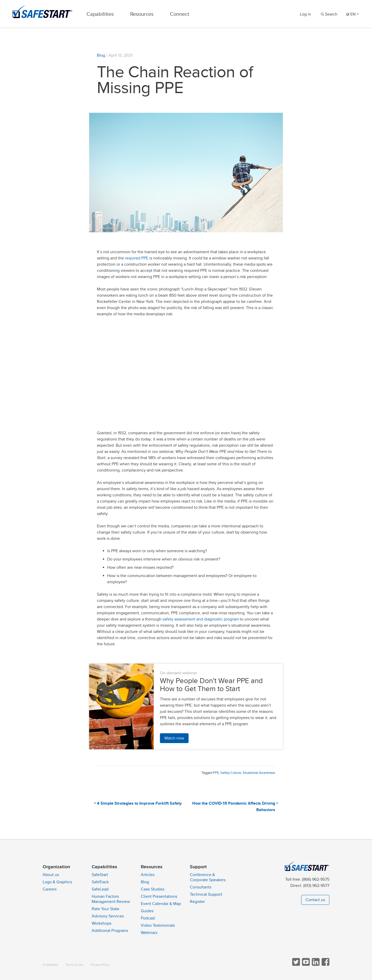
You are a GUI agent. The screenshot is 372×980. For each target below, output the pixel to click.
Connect (181, 14)
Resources (143, 14)
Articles (148, 875)
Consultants (201, 887)
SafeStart (100, 875)
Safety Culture (231, 774)
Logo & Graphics (57, 882)
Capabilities (102, 14)
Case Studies (153, 889)
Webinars (149, 933)
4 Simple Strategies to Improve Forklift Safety (139, 805)
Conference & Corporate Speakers (208, 877)
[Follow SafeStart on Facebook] (325, 965)
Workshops (102, 923)
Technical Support (206, 894)
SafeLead (100, 889)
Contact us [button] (315, 900)
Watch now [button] (174, 739)
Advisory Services (108, 916)
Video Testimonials (158, 925)
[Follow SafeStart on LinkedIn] (315, 965)
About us (51, 875)
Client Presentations (159, 896)
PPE (216, 774)
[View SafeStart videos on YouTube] (305, 965)
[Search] (329, 14)
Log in (305, 14)
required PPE (137, 259)
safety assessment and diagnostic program (201, 620)
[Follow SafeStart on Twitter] (296, 965)
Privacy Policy (100, 965)
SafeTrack (100, 882)
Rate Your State (106, 909)
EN (353, 14)
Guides (147, 911)
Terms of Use (74, 965)
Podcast (148, 918)
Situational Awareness (259, 774)
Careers (50, 889)
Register (197, 902)
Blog (101, 56)
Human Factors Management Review (111, 899)
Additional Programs (110, 931)
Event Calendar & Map (161, 904)
